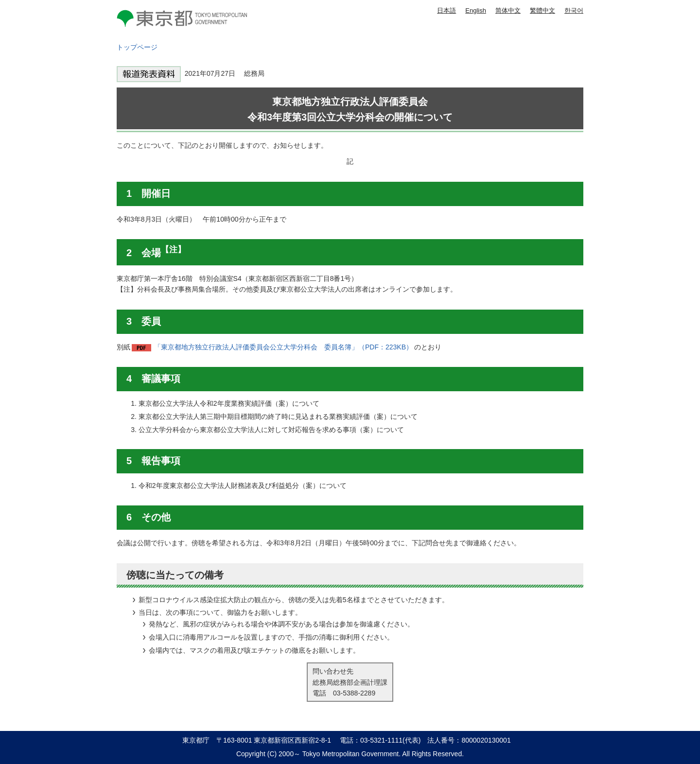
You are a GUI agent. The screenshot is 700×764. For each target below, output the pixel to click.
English (476, 10)
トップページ (137, 47)
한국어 (574, 10)
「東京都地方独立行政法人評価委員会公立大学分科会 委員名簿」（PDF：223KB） (283, 347)
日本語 (446, 10)
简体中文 (508, 10)
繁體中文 (542, 10)
